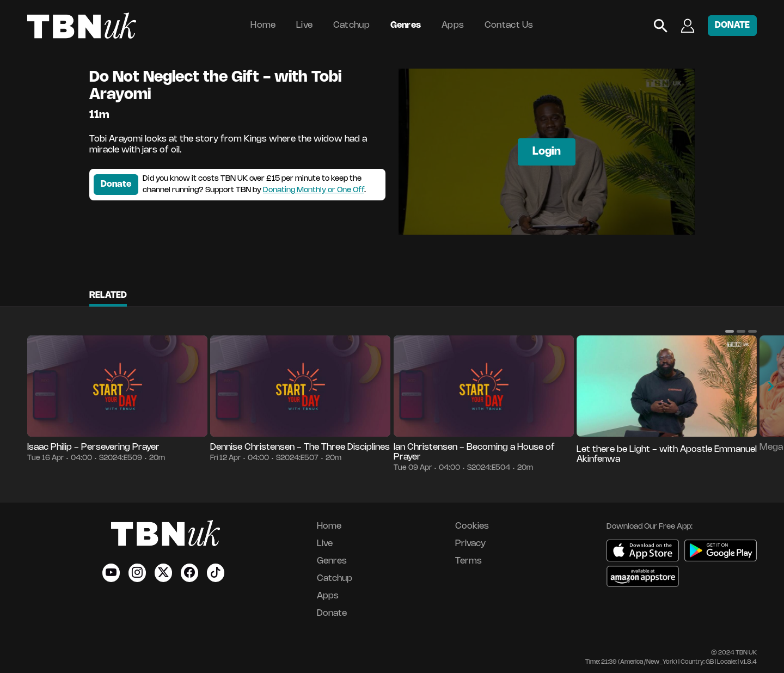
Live (304, 25)
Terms (468, 561)
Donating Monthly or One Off (314, 190)
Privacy (470, 544)
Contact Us (509, 25)
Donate (116, 184)
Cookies (472, 526)
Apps (453, 25)
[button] (730, 331)
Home (263, 25)
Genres (406, 25)
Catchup (351, 25)
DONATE (732, 25)
